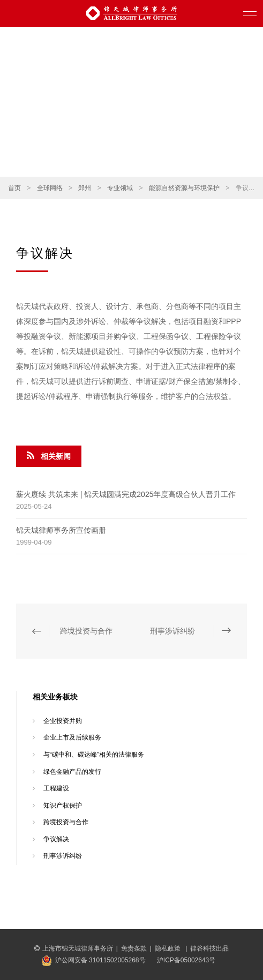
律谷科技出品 (209, 948)
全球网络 (50, 188)
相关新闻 (49, 456)
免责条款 (134, 948)
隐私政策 (168, 948)
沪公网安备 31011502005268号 (100, 960)
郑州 (85, 188)
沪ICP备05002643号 (186, 960)
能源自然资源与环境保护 (184, 188)
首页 (14, 188)
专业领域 (120, 188)
